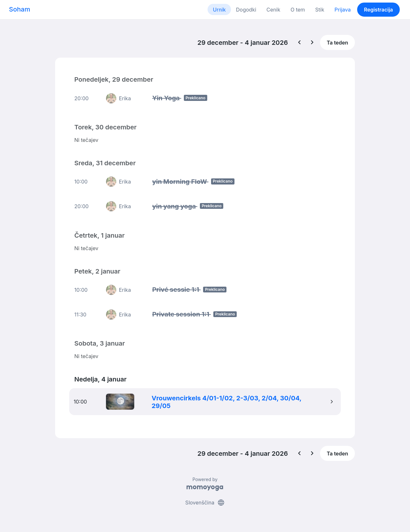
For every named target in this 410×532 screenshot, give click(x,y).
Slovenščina (205, 503)
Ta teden (337, 43)
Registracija (378, 10)
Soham (20, 9)
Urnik (219, 10)
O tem (298, 10)
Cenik (273, 10)
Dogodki (246, 10)
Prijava (343, 10)
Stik (320, 10)
